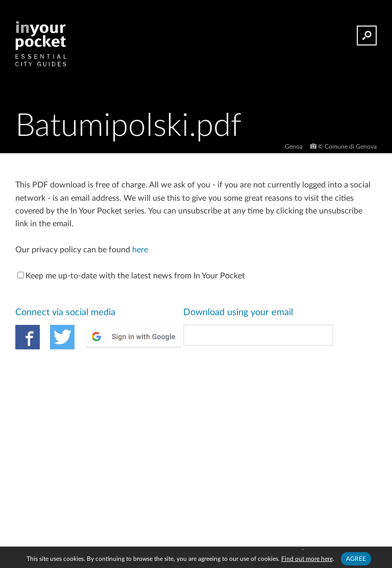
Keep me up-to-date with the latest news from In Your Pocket (131, 276)
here (140, 250)
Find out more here (307, 559)
